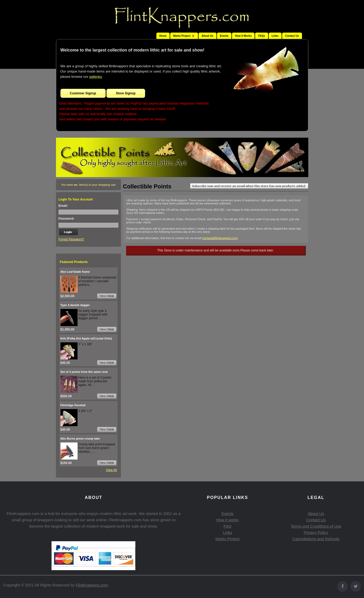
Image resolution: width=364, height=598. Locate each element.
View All (111, 470)
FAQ (228, 526)
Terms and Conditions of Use (316, 526)
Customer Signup (83, 93)
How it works (227, 520)
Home (163, 36)
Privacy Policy (316, 532)
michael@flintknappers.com (220, 238)
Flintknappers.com (92, 585)
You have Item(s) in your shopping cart (88, 185)
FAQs (262, 36)
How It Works (243, 36)
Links (275, 36)
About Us (207, 36)
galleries (95, 77)
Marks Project (228, 539)
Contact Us (292, 36)
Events (224, 36)
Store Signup (126, 93)
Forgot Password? (71, 239)
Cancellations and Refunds (316, 539)
